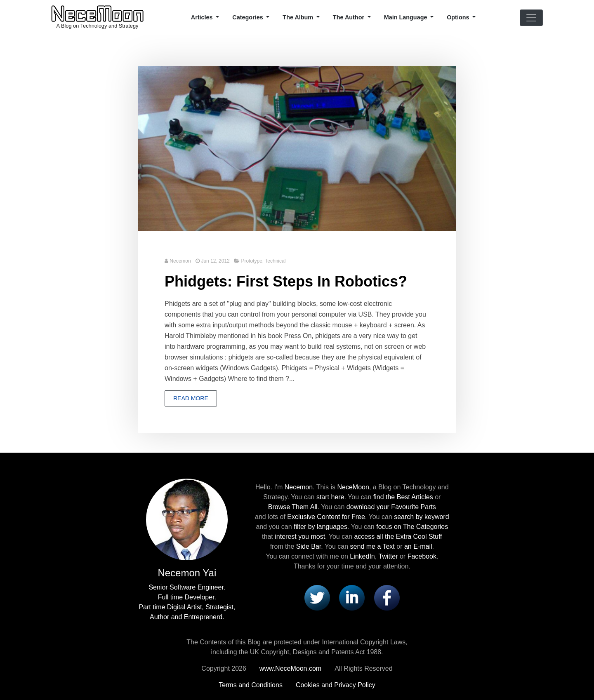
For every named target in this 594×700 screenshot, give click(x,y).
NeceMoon (353, 487)
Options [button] (459, 17)
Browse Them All (293, 507)
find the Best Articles (403, 497)
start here (330, 497)
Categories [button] (248, 17)
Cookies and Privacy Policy (336, 685)
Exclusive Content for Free (326, 517)
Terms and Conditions (251, 685)
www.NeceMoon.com (290, 668)
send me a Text (372, 546)
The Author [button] (349, 17)
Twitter (388, 556)
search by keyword (421, 517)
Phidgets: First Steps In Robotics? (286, 281)
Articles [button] (203, 17)
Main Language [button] (407, 17)
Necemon (180, 261)
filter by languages (321, 527)
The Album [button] (299, 17)
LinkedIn (362, 556)
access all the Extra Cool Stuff (398, 537)
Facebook (422, 556)
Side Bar (309, 546)
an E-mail (418, 546)
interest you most (300, 537)
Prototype (251, 261)
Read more (191, 398)
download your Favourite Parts (391, 507)
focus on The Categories (412, 527)
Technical (275, 261)
